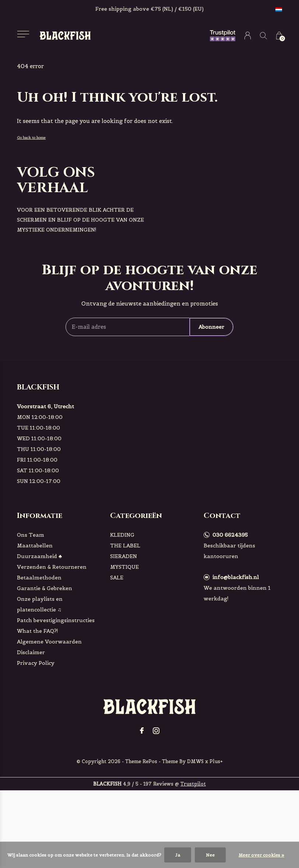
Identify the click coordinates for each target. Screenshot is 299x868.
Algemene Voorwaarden (49, 642)
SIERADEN (124, 556)
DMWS (195, 761)
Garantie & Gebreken (45, 588)
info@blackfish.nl (236, 577)
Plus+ (216, 761)
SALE (117, 578)
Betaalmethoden (39, 578)
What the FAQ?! (38, 631)
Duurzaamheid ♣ (39, 556)
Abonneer (211, 327)
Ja (178, 855)
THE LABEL (125, 546)
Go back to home (31, 137)
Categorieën (136, 516)
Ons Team (31, 535)
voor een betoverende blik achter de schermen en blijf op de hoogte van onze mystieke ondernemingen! (80, 220)
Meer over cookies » (261, 855)
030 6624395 (230, 535)
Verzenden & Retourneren (52, 567)
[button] (23, 34)
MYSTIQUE (124, 567)
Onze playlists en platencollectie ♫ (40, 604)
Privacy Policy (36, 663)
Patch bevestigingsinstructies (56, 620)
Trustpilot (193, 784)
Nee (210, 855)
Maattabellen (35, 546)
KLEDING (122, 535)
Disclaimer (31, 652)
